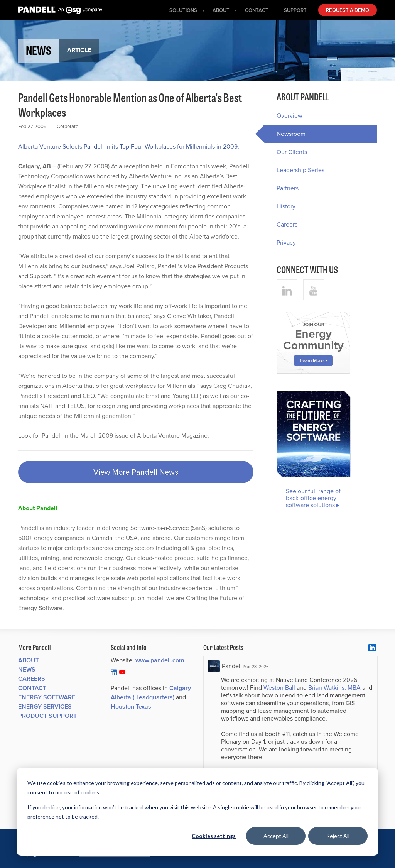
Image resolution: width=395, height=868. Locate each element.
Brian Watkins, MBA (334, 688)
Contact (32, 688)
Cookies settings (214, 836)
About (29, 660)
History (286, 206)
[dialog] (197, 812)
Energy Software (47, 697)
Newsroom (285, 134)
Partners (288, 188)
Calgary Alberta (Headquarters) (151, 693)
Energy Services (45, 706)
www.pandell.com (160, 660)
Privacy (286, 243)
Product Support (47, 716)
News (27, 669)
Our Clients (292, 152)
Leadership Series (300, 170)
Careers (287, 224)
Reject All (338, 836)
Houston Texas (131, 706)
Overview (289, 116)
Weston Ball (279, 688)
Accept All (276, 836)
